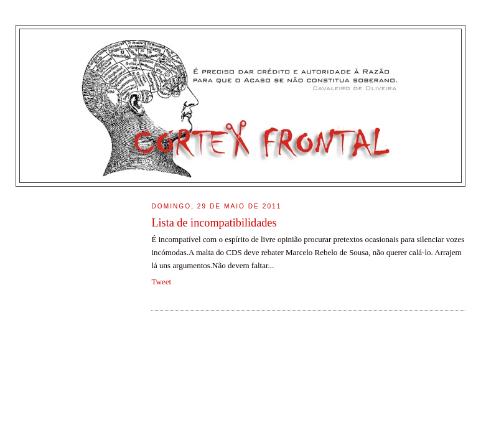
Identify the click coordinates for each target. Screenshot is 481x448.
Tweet (161, 282)
